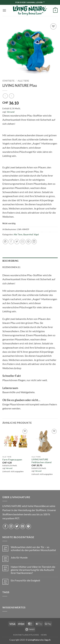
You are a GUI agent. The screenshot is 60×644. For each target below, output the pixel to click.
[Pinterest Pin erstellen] (28, 242)
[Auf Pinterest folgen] (28, 526)
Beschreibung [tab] (10, 261)
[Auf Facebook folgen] (5, 526)
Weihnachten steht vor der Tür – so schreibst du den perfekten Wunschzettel (33, 549)
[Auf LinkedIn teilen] (34, 242)
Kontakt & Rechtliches (26, 635)
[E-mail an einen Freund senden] (23, 242)
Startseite (8, 81)
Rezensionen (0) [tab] (11, 267)
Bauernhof (28, 234)
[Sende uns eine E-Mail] (23, 526)
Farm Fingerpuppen (12, 460)
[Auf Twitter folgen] (17, 526)
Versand (11, 112)
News (44, 635)
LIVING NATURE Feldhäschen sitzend (42, 461)
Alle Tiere (23, 81)
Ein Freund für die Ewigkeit (25, 580)
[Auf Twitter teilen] (17, 242)
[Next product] (5, 96)
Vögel (36, 234)
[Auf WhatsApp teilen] (5, 242)
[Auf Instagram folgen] (11, 526)
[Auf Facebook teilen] (11, 242)
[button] (4, 10)
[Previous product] (11, 96)
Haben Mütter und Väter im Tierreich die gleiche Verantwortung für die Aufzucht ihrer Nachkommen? (33, 570)
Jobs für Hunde (19, 557)
